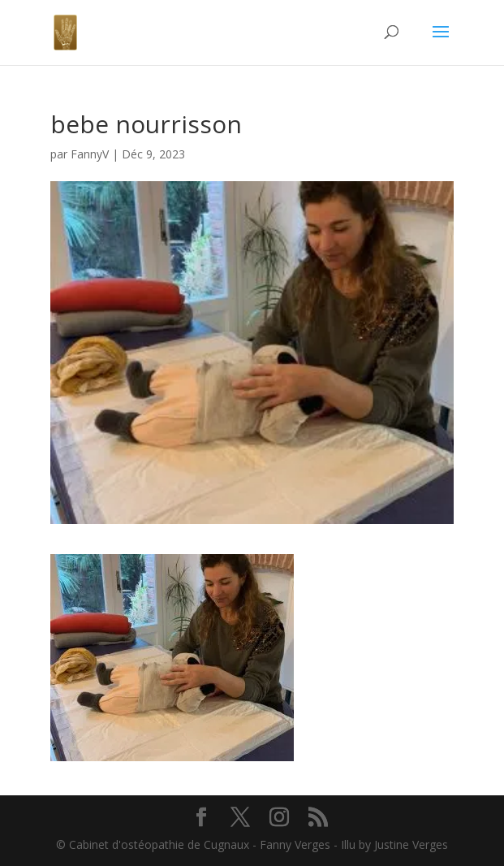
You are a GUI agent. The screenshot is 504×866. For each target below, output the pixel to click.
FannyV (90, 154)
